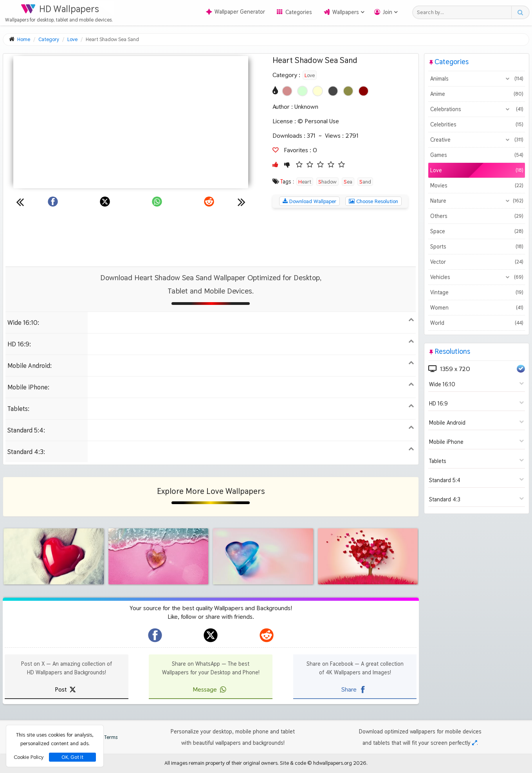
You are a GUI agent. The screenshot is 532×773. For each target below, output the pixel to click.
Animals (477, 79)
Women (477, 308)
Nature (477, 201)
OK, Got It (72, 757)
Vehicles (477, 277)
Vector (477, 262)
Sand (365, 182)
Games (477, 155)
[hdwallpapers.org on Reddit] (267, 635)
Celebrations (477, 109)
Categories (299, 12)
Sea (348, 182)
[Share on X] (105, 202)
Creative (477, 140)
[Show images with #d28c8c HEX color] (287, 91)
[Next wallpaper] (242, 202)
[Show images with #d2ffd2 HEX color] (302, 91)
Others (477, 216)
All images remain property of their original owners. (222, 763)
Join (388, 12)
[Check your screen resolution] (474, 743)
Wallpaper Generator (235, 12)
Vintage (477, 292)
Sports (477, 247)
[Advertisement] (211, 237)
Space (477, 231)
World (477, 323)
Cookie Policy (29, 757)
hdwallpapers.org (333, 763)
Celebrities (477, 124)
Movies (477, 186)
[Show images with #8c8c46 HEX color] (348, 91)
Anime (477, 94)
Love (310, 75)
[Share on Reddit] (209, 202)
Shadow (327, 182)
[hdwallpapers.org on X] (211, 635)
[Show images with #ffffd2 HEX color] (318, 91)
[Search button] (520, 12)
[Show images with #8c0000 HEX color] (363, 91)
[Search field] (464, 12)
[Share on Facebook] (53, 202)
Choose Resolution (373, 201)
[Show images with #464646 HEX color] (333, 91)
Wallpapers (346, 12)
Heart (305, 182)
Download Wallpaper (309, 201)
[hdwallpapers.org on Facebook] (155, 635)
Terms (107, 737)
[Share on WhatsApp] (157, 202)
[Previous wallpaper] (20, 202)
